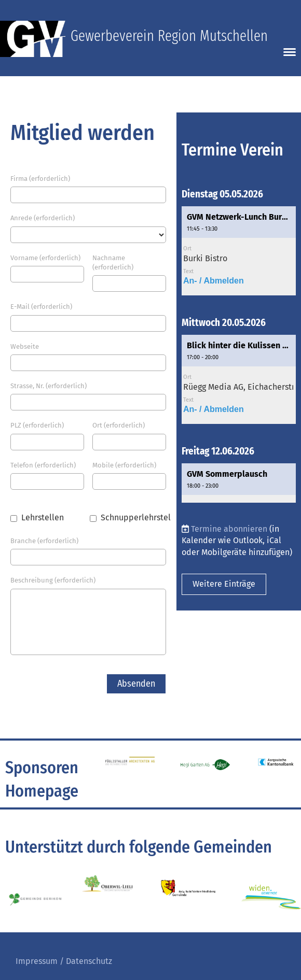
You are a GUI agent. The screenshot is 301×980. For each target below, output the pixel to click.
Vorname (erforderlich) (45, 258)
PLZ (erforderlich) (37, 425)
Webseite (25, 346)
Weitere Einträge (224, 584)
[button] (239, 251)
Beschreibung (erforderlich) (53, 580)
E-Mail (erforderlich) (41, 307)
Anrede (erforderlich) (43, 218)
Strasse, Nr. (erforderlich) (49, 386)
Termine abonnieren (229, 529)
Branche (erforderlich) (44, 541)
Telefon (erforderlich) (43, 465)
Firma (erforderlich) (40, 179)
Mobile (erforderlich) (124, 465)
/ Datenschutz (85, 961)
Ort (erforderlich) (119, 425)
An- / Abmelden (214, 281)
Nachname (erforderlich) (113, 262)
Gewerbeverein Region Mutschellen (169, 36)
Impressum (37, 961)
